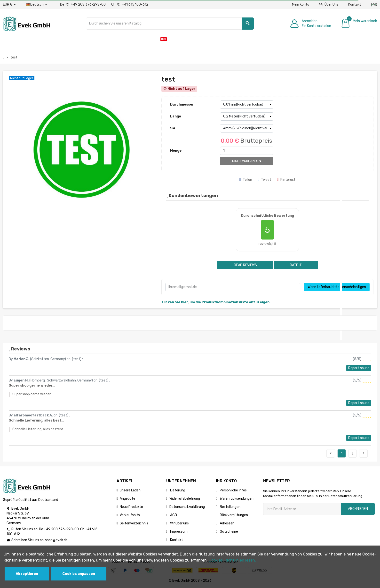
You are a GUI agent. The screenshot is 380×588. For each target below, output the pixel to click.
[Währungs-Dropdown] (9, 5)
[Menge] (247, 151)
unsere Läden (130, 490)
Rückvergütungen (234, 515)
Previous (331, 453)
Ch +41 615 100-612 (130, 4)
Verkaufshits (130, 515)
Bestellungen (230, 507)
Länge (176, 116)
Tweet (265, 180)
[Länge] (247, 116)
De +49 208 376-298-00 (83, 4)
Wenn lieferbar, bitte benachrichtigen (337, 287)
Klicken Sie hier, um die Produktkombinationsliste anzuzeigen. (216, 302)
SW (173, 128)
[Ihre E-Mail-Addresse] (302, 509)
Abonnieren (358, 509)
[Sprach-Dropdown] (37, 5)
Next (364, 453)
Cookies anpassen (79, 574)
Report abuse (359, 368)
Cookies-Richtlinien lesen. (232, 560)
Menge (176, 151)
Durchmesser (182, 104)
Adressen (227, 523)
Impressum (178, 532)
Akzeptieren (27, 574)
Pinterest (286, 180)
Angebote (127, 499)
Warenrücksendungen (236, 499)
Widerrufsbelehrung (185, 499)
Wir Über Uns (329, 4)
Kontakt (355, 4)
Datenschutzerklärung (187, 507)
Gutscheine (229, 532)
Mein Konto (301, 4)
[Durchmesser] (247, 105)
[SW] (247, 128)
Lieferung (177, 490)
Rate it (296, 265)
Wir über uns (179, 523)
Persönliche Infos (233, 490)
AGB (173, 515)
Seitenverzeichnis (134, 523)
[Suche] (170, 24)
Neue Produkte (131, 507)
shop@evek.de (56, 540)
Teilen (246, 180)
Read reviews (245, 265)
